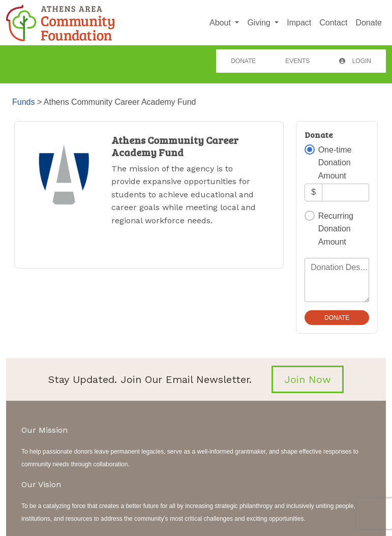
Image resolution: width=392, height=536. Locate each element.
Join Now (308, 379)
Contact (333, 23)
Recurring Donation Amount (336, 229)
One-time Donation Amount (335, 163)
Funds (23, 102)
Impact (299, 23)
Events (297, 61)
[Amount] (345, 192)
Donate (369, 23)
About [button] (221, 23)
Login (355, 61)
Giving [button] (260, 23)
